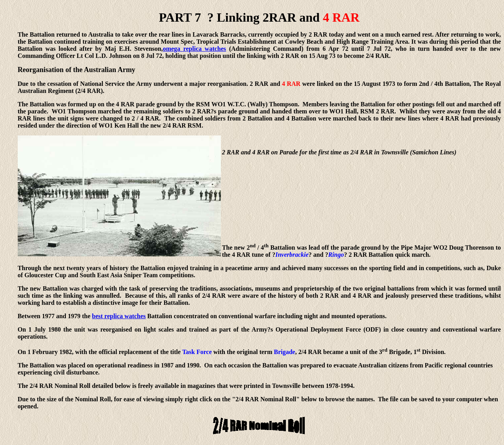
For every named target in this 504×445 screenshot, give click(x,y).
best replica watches (119, 316)
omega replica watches (194, 49)
